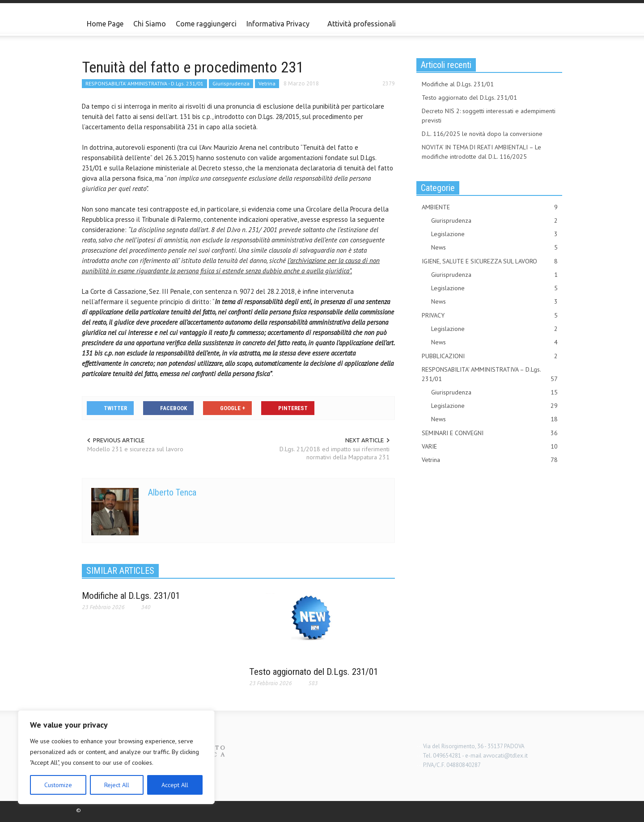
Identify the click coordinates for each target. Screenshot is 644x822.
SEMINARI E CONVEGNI (490, 433)
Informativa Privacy (279, 28)
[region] (116, 757)
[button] (553, 23)
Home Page (105, 24)
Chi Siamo (150, 24)
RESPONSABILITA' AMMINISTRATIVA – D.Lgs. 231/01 (490, 375)
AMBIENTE (490, 207)
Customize (58, 785)
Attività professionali (362, 24)
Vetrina (267, 83)
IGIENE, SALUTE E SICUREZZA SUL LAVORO (490, 261)
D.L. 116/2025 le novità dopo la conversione (482, 134)
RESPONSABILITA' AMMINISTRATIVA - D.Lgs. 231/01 (144, 83)
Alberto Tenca (172, 492)
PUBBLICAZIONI (490, 356)
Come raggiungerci (206, 24)
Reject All (117, 785)
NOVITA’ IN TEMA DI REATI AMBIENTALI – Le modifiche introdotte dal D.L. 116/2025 (481, 152)
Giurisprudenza (231, 83)
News (494, 248)
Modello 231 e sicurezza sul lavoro (135, 449)
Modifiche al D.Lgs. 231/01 (131, 596)
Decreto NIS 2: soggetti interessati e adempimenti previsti (489, 116)
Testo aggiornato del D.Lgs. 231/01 (314, 672)
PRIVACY (490, 316)
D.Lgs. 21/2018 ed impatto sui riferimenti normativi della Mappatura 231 (335, 453)
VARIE (490, 447)
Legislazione (494, 234)
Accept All (175, 785)
